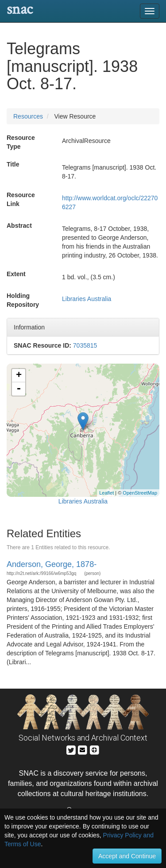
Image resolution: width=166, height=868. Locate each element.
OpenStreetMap (140, 493)
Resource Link (21, 199)
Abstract (19, 226)
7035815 (85, 345)
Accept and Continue (127, 856)
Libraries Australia (87, 299)
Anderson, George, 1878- (52, 564)
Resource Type (21, 142)
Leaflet (106, 493)
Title (13, 164)
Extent (16, 274)
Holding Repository (23, 300)
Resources (28, 116)
